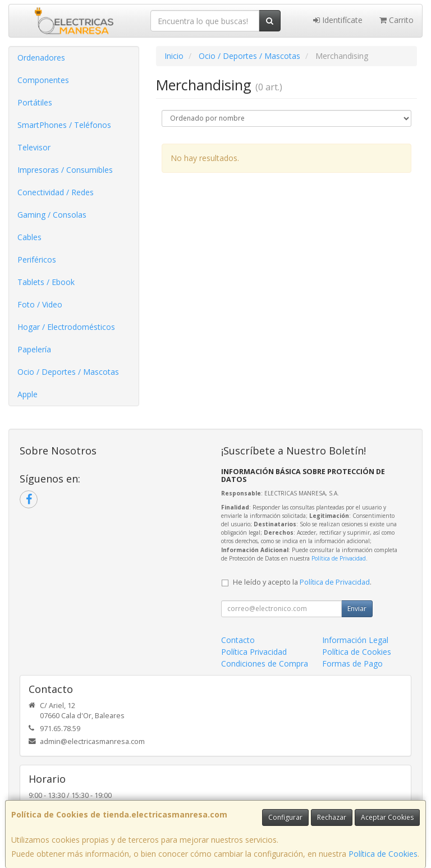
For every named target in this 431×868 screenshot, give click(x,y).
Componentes (43, 80)
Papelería (34, 349)
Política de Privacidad (339, 558)
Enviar (357, 608)
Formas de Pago (352, 663)
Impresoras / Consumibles (65, 170)
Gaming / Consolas (52, 215)
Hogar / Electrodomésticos (66, 327)
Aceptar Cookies (387, 817)
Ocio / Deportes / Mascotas (68, 372)
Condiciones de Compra (265, 663)
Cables (29, 237)
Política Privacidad (254, 652)
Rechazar (332, 817)
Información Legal (355, 640)
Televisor (34, 147)
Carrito (396, 20)
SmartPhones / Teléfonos (64, 125)
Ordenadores (41, 58)
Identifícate (338, 20)
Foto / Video (40, 304)
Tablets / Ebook (46, 282)
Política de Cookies (383, 854)
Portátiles (35, 102)
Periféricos (37, 260)
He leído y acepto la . (302, 582)
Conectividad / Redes (56, 192)
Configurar (285, 817)
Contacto (238, 640)
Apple (27, 394)
